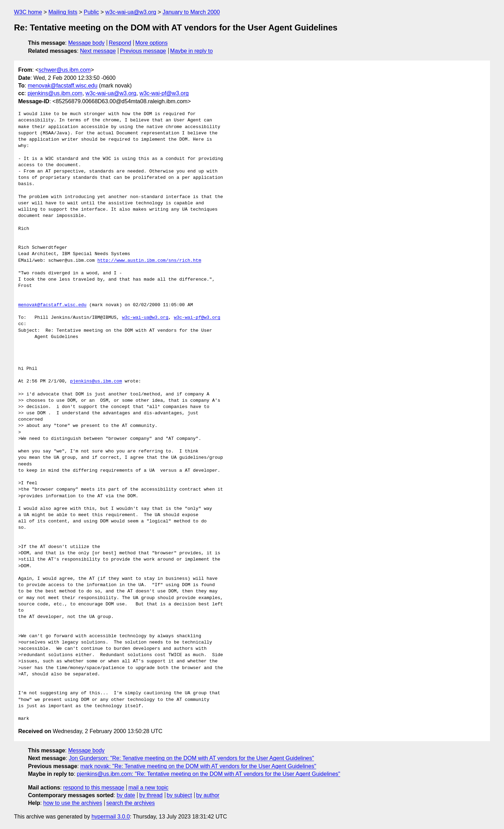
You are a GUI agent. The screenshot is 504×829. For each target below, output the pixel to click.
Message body (86, 43)
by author (208, 795)
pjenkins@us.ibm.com (55, 93)
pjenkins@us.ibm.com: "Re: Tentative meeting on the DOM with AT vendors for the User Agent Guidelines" (209, 774)
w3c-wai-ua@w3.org (131, 12)
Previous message (143, 51)
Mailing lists (63, 12)
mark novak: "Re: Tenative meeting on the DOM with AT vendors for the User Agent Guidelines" (198, 766)
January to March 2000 (191, 12)
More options (152, 43)
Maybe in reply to (191, 51)
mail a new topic (149, 788)
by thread (151, 795)
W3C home (28, 12)
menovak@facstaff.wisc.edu (62, 86)
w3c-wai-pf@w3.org (164, 93)
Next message (98, 51)
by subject (179, 795)
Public (91, 12)
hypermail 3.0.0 (110, 817)
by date (126, 795)
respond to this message (93, 788)
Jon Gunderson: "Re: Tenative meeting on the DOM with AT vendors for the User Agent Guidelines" (192, 758)
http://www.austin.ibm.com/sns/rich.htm (149, 261)
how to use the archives (73, 803)
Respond (120, 43)
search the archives (131, 803)
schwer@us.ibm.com (65, 70)
